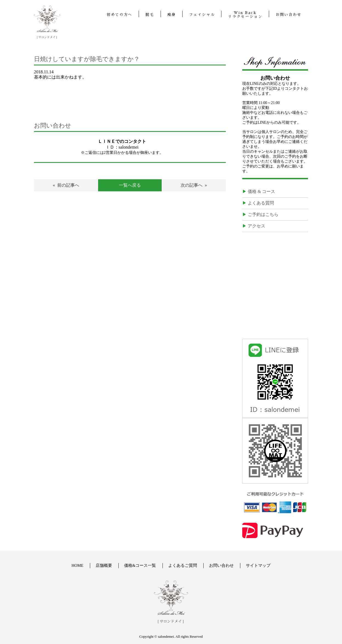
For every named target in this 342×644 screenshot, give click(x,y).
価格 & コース (261, 191)
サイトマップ (258, 565)
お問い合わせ (221, 565)
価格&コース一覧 (140, 565)
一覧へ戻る (130, 185)
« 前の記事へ (66, 185)
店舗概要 (104, 565)
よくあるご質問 (183, 565)
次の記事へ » (194, 185)
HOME (77, 565)
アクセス (256, 226)
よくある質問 (261, 203)
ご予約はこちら (263, 214)
